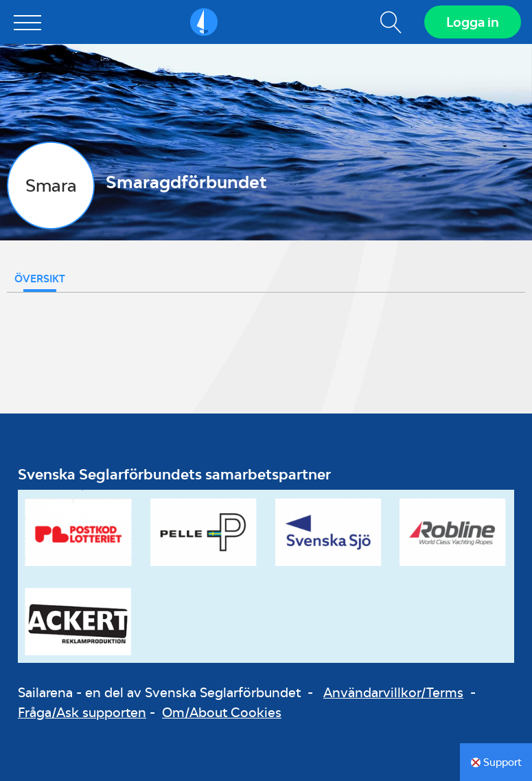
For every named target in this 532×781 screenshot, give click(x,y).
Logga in (473, 22)
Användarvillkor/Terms (393, 692)
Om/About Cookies (222, 712)
